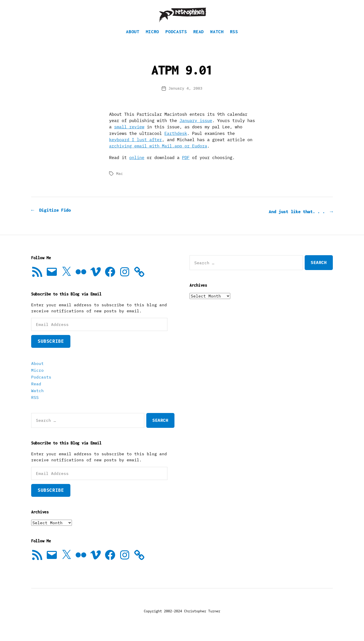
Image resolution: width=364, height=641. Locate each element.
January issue (196, 128)
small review (129, 134)
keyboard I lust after (135, 147)
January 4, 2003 (185, 96)
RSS (234, 39)
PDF (186, 165)
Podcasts (176, 39)
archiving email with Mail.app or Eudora (158, 154)
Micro (152, 39)
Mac (120, 181)
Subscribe (51, 348)
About (133, 39)
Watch (217, 39)
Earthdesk (176, 141)
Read (199, 39)
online (137, 165)
